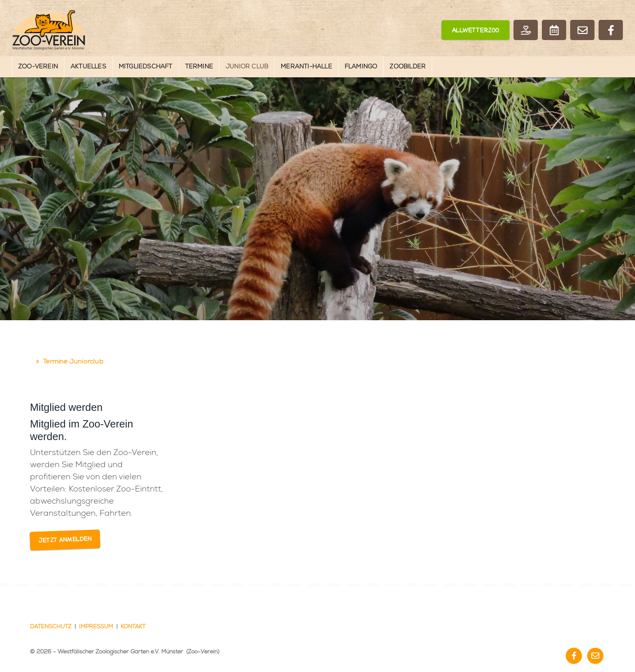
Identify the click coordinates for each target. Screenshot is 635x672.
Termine (199, 67)
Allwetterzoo (476, 31)
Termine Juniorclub (73, 362)
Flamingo (361, 67)
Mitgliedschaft (146, 67)
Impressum (96, 627)
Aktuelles (88, 67)
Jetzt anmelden (65, 540)
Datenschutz (51, 627)
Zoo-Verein (38, 67)
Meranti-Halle (306, 67)
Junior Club (247, 67)
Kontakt (133, 627)
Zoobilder (408, 67)
